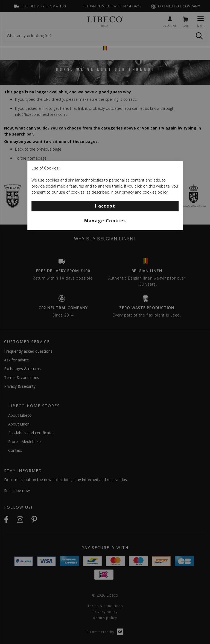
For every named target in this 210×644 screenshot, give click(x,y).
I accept (105, 206)
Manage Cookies (105, 221)
